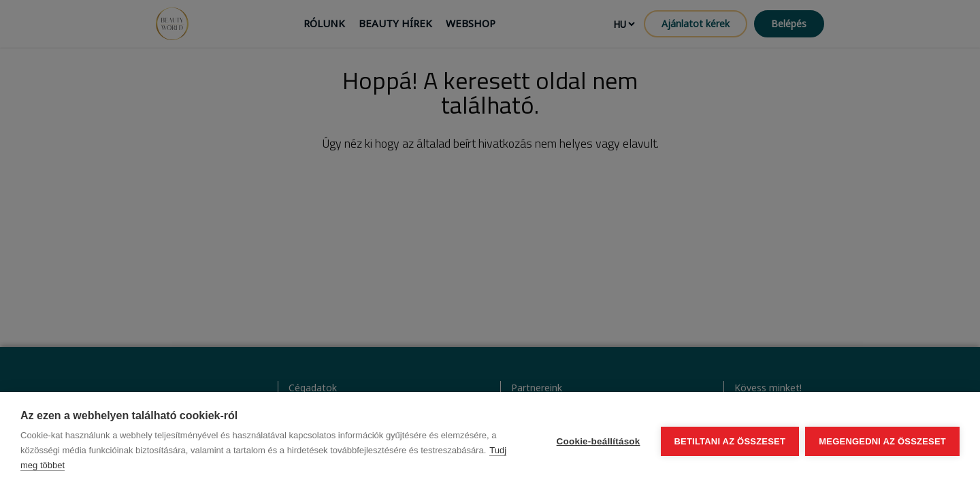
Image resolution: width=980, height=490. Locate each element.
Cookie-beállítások (598, 441)
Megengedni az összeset (882, 441)
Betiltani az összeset (730, 441)
